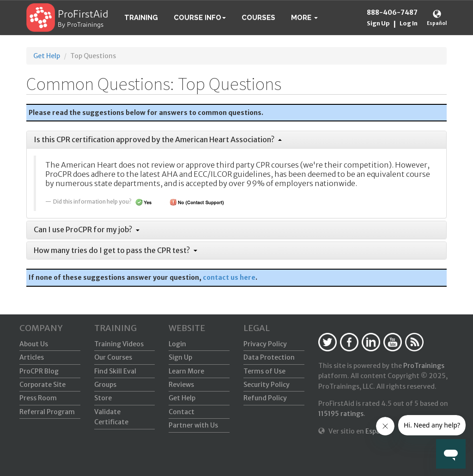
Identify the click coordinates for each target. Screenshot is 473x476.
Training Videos (119, 344)
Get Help (47, 56)
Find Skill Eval (115, 371)
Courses (258, 18)
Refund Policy (265, 398)
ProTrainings (424, 366)
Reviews (181, 385)
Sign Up (378, 23)
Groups (105, 385)
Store (103, 398)
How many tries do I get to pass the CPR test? (115, 250)
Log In (409, 23)
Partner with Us (193, 425)
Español (437, 23)
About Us (34, 344)
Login (177, 344)
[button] (304, 18)
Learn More (186, 371)
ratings (341, 414)
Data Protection (269, 357)
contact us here (229, 277)
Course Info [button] (200, 18)
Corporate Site (42, 385)
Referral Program (47, 412)
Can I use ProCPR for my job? (87, 229)
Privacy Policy (265, 344)
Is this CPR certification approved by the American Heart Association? (158, 139)
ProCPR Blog (39, 371)
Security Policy (267, 385)
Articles (32, 357)
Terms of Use (264, 371)
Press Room (38, 398)
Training (141, 18)
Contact (182, 412)
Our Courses (113, 357)
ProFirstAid (83, 15)
